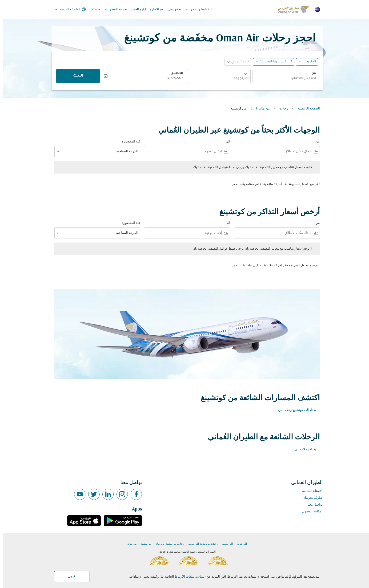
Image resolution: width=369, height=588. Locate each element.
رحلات (281, 109)
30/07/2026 (172, 78)
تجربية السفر (112, 9)
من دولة (129, 544)
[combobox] (283, 79)
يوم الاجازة (155, 10)
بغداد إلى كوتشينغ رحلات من (295, 410)
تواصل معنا (313, 505)
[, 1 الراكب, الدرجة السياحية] (273, 62)
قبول (69, 576)
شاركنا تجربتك (310, 498)
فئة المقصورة (128, 142)
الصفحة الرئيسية (306, 109)
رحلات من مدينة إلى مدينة (200, 544)
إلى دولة (239, 544)
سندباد (93, 10)
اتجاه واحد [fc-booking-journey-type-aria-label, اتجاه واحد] (307, 62)
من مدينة (143, 544)
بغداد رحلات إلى (303, 449)
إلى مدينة (225, 544)
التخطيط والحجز (195, 9)
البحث (76, 76)
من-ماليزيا (260, 109)
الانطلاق (174, 73)
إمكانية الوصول (310, 512)
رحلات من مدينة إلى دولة (167, 544)
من (311, 73)
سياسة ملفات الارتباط (187, 577)
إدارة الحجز (136, 10)
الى (244, 73)
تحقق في (172, 10)
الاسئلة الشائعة (310, 491)
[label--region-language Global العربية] (67, 9)
